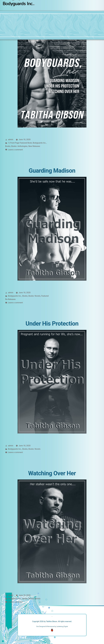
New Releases (34, 146)
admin (11, 140)
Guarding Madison (52, 171)
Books (8, 146)
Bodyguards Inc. (39, 143)
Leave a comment (15, 150)
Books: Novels (34, 296)
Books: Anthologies (19, 146)
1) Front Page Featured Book (20, 143)
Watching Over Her (52, 473)
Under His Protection (52, 324)
